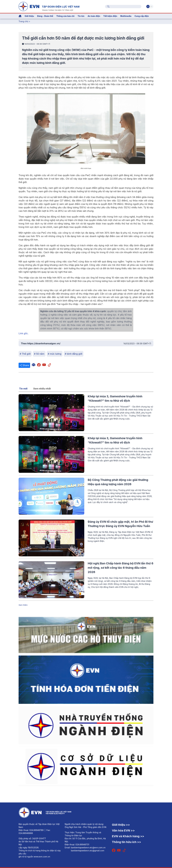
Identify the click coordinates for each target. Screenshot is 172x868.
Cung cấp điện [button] (142, 16)
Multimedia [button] (126, 16)
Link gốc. (24, 333)
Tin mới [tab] (23, 389)
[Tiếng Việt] (49, 6)
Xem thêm (23, 605)
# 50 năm (39, 354)
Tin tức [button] (81, 16)
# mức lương (55, 354)
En (151, 6)
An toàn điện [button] (94, 16)
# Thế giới (25, 354)
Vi (148, 6)
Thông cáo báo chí (65, 16)
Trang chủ (23, 21)
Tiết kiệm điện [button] (110, 16)
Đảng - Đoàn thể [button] (45, 16)
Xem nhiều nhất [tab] (42, 389)
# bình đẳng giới (74, 354)
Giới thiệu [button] (29, 16)
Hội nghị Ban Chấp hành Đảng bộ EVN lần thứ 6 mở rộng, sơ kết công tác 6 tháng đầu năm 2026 (121, 568)
